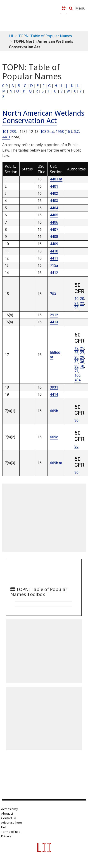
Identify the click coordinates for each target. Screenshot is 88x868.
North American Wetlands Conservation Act (43, 117)
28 (76, 357)
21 (76, 303)
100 (77, 375)
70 (82, 366)
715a (54, 266)
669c (54, 437)
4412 (54, 273)
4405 (54, 215)
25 (82, 348)
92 (76, 308)
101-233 (9, 132)
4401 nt (56, 179)
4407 (54, 230)
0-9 (5, 86)
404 (77, 380)
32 (76, 362)
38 (76, 366)
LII (11, 36)
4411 (54, 258)
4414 (54, 394)
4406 (54, 222)
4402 (54, 193)
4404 (54, 208)
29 (82, 357)
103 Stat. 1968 (52, 132)
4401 (54, 186)
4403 (54, 201)
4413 (54, 322)
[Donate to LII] (64, 8)
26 (76, 353)
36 (82, 362)
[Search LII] (71, 8)
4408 (54, 237)
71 (76, 371)
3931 (54, 387)
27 (82, 353)
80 (76, 420)
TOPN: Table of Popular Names (45, 36)
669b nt (56, 463)
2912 (54, 315)
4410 (54, 251)
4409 (54, 244)
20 (82, 299)
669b (54, 411)
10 (76, 299)
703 (53, 294)
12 (76, 348)
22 (82, 303)
